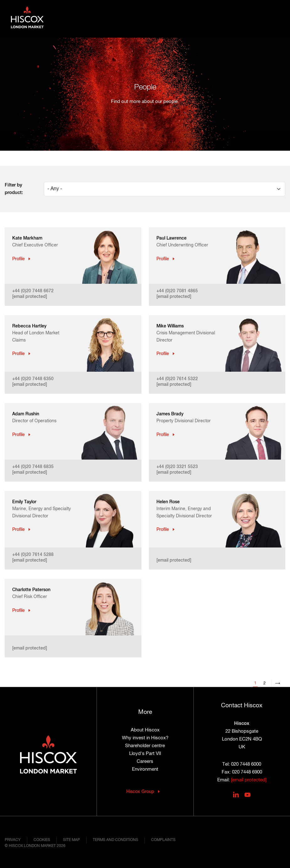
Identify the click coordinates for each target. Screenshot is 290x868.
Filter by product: (14, 189)
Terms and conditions (116, 840)
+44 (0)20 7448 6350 (33, 379)
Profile (18, 259)
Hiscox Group (140, 792)
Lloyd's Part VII (145, 754)
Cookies (42, 840)
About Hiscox (145, 730)
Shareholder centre (145, 746)
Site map (71, 840)
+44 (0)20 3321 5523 (177, 467)
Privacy (13, 840)
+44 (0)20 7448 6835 (33, 467)
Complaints (163, 840)
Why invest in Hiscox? (145, 738)
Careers (145, 761)
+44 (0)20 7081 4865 (177, 291)
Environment (145, 769)
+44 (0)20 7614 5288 (33, 555)
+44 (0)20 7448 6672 (33, 291)
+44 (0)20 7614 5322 (177, 379)
